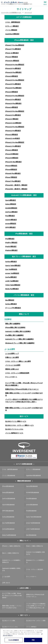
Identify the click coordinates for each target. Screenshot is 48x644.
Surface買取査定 (11, 262)
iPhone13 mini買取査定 (13, 123)
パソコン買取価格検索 (9, 476)
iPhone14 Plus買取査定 (13, 104)
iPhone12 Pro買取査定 (13, 131)
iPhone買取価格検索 (8, 486)
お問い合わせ (6, 583)
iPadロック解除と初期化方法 (35, 546)
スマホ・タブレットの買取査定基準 (17, 373)
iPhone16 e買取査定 (12, 61)
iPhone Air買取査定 (12, 53)
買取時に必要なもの (12, 369)
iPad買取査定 (10, 239)
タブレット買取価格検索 (33, 469)
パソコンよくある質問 (13, 365)
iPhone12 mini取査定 (13, 138)
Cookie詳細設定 (14, 641)
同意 (33, 641)
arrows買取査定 (11, 224)
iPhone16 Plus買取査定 (13, 72)
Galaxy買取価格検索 (8, 493)
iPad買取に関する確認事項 (14, 335)
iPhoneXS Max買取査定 (13, 162)
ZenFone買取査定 (11, 212)
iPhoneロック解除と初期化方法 (11, 546)
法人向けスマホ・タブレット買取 (36, 621)
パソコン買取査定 (11, 30)
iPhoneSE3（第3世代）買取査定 (16, 185)
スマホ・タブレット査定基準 (35, 569)
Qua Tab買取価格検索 (8, 523)
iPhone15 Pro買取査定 (13, 84)
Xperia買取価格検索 (32, 486)
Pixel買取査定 (10, 216)
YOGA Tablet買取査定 (13, 285)
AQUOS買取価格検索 (8, 505)
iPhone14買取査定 (12, 107)
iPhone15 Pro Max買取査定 (15, 80)
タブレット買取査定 (12, 26)
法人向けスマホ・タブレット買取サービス (19, 425)
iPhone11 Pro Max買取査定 (15, 142)
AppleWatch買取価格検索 (33, 476)
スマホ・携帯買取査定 (13, 22)
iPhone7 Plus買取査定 (13, 181)
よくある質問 (6, 577)
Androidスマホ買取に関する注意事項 (18, 331)
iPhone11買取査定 (12, 150)
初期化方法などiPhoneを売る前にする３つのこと (22, 389)
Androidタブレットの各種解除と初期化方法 (11, 561)
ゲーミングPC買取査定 (13, 308)
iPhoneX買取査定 (11, 166)
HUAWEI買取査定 (11, 208)
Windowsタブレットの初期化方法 (35, 561)
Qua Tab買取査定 (11, 269)
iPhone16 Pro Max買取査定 (15, 65)
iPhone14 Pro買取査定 (13, 100)
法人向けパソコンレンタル (14, 429)
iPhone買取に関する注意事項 (15, 328)
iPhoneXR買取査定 (12, 154)
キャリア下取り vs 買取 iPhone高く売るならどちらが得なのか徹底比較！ (24, 384)
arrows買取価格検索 (32, 505)
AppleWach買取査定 (12, 34)
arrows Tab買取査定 (12, 273)
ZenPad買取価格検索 (8, 529)
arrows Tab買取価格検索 (33, 523)
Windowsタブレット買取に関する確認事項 (20, 343)
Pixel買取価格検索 (31, 499)
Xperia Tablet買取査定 (13, 266)
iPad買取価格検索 (31, 511)
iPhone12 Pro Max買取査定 (15, 127)
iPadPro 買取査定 (11, 243)
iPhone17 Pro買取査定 (13, 49)
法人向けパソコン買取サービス (16, 421)
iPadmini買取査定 (11, 250)
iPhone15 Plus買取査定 (13, 88)
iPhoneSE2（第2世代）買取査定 (16, 189)
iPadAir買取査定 (11, 247)
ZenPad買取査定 (11, 277)
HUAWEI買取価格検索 (33, 493)
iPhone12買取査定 (12, 135)
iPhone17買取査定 (12, 57)
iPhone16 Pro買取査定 (13, 68)
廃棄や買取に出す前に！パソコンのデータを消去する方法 (24, 394)
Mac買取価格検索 (31, 535)
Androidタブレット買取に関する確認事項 (19, 339)
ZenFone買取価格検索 (9, 499)
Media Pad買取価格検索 (9, 535)
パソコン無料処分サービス (14, 433)
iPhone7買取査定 (11, 177)
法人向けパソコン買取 (9, 621)
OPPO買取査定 (10, 227)
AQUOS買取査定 (11, 220)
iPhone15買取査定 (12, 92)
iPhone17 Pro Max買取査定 (15, 45)
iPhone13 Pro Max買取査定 (15, 111)
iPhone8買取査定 (11, 170)
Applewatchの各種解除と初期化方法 (11, 569)
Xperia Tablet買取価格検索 (34, 517)
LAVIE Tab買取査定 (12, 281)
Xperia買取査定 (11, 200)
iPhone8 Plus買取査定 (13, 173)
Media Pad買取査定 (12, 289)
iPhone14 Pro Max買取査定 (15, 96)
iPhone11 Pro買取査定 (13, 146)
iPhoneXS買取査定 (12, 158)
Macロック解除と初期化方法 (11, 553)
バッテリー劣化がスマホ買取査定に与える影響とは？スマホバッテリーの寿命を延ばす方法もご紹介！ (24, 401)
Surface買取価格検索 (8, 517)
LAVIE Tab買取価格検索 (33, 529)
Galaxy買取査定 (11, 204)
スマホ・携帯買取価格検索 (10, 469)
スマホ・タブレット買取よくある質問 (18, 361)
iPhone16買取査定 (12, 76)
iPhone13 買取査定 (12, 119)
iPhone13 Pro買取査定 (13, 115)
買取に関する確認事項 (13, 324)
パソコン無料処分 (31, 627)
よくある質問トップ (12, 354)
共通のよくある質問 (12, 357)
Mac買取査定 (10, 300)
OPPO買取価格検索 (8, 511)
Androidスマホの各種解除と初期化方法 (35, 553)
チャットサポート (11, 377)
